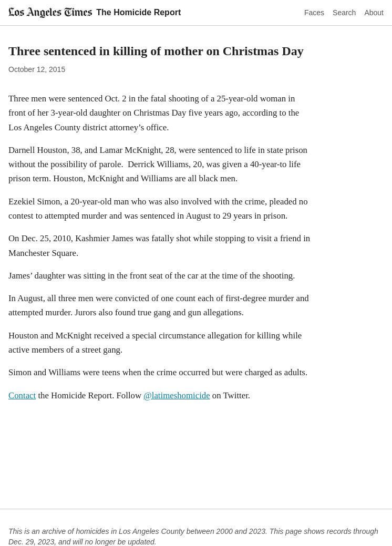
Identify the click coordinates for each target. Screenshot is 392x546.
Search (344, 13)
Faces (314, 13)
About (374, 13)
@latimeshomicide (177, 395)
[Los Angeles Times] (50, 13)
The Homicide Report (138, 12)
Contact (22, 395)
